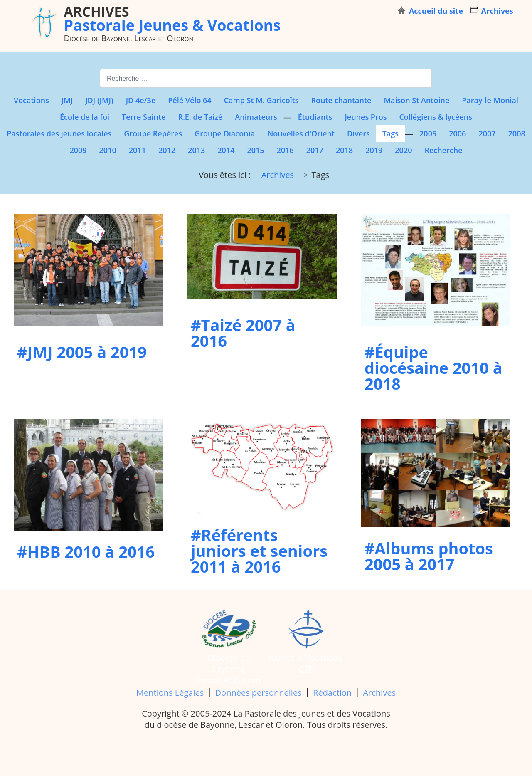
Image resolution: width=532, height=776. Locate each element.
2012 (167, 150)
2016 (285, 150)
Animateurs (256, 117)
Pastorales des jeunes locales (59, 133)
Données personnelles (259, 693)
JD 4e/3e (141, 100)
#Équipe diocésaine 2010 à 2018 (433, 368)
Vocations (31, 100)
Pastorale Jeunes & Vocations (172, 18)
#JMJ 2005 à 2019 (82, 352)
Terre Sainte (144, 117)
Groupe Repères (153, 133)
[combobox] (266, 78)
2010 (108, 150)
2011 (137, 150)
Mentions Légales (170, 693)
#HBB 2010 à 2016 (86, 551)
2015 (255, 150)
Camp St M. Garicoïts (261, 100)
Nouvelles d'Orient (301, 133)
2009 (78, 150)
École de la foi (85, 117)
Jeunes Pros (366, 117)
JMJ (67, 100)
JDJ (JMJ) (99, 100)
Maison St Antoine (416, 100)
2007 (487, 133)
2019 (374, 150)
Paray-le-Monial (490, 100)
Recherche (443, 150)
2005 (428, 133)
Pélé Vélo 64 (190, 100)
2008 (517, 133)
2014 (226, 150)
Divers (358, 133)
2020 (403, 150)
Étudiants (315, 117)
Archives (379, 693)
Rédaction (332, 693)
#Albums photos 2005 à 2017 (429, 556)
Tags (390, 133)
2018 (344, 150)
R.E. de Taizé (200, 117)
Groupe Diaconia (225, 133)
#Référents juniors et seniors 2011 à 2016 (259, 551)
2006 (457, 133)
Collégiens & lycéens (436, 117)
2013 (196, 150)
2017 (315, 150)
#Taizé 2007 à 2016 (243, 333)
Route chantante (341, 100)
